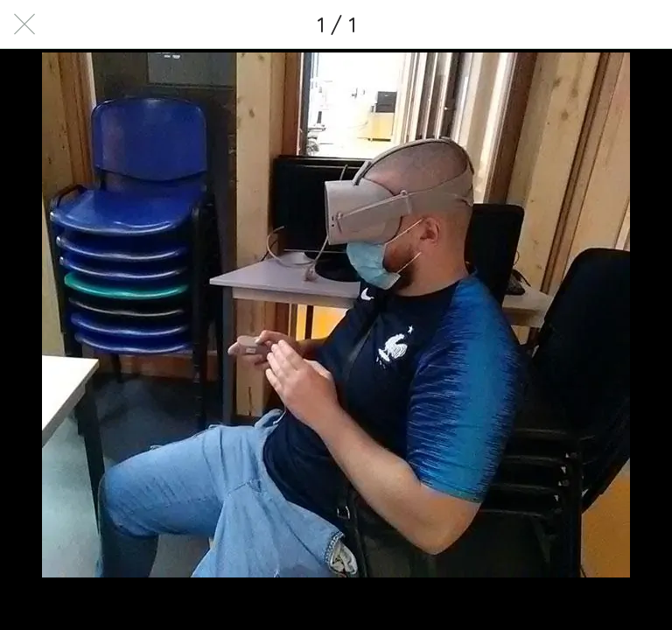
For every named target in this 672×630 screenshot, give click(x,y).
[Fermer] (24, 24)
